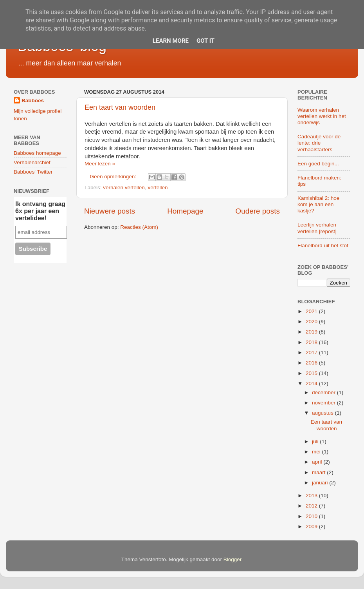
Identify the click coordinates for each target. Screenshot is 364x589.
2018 (312, 342)
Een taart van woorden (120, 107)
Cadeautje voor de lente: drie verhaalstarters (319, 143)
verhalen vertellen (124, 188)
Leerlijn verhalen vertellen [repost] (317, 228)
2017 (312, 352)
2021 (312, 311)
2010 (312, 516)
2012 (312, 506)
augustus (323, 413)
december (324, 392)
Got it (205, 41)
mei (317, 452)
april (318, 462)
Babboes (33, 101)
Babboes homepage (37, 153)
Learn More (171, 41)
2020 (312, 322)
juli (316, 441)
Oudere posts (258, 211)
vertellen (158, 188)
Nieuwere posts (110, 211)
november (324, 403)
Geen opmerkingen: (114, 177)
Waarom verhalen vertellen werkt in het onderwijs (322, 116)
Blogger (232, 559)
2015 (312, 373)
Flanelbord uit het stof (323, 246)
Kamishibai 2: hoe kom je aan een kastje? (318, 204)
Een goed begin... (318, 164)
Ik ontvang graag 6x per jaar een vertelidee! (40, 211)
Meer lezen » (100, 164)
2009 (312, 526)
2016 (312, 363)
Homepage (185, 211)
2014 (312, 383)
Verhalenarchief (32, 162)
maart (319, 472)
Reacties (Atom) (139, 227)
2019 (312, 332)
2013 (312, 496)
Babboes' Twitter (33, 172)
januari (321, 483)
